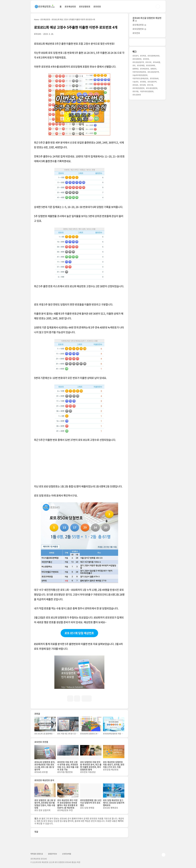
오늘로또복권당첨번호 (140, 75)
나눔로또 (135, 82)
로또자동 (135, 91)
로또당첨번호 (85, 6)
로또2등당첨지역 (138, 62)
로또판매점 (141, 65)
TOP (163, 855)
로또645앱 (156, 62)
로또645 (135, 85)
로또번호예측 (150, 65)
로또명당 (143, 82)
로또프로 (148, 62)
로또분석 (135, 56)
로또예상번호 (70, 6)
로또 (134, 65)
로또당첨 (143, 85)
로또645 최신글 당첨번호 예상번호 (147, 19)
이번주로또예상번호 (139, 72)
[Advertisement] (79, 464)
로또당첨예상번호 (153, 56)
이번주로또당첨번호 (147, 91)
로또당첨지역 (152, 82)
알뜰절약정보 (52, 854)
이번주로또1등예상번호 (140, 78)
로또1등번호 (137, 95)
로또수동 (150, 85)
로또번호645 (154, 78)
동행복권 (135, 69)
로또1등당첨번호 (152, 88)
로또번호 (97, 6)
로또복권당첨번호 (138, 88)
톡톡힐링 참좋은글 (37, 854)
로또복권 (143, 56)
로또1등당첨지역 (153, 72)
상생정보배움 (67, 854)
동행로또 (153, 69)
